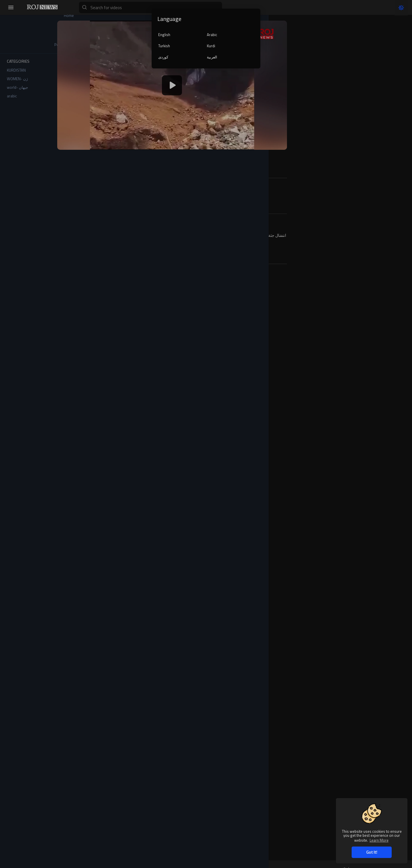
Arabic (212, 35)
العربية (212, 57)
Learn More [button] (379, 840)
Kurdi (211, 46)
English (164, 35)
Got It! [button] (372, 852)
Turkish (164, 46)
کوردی (163, 57)
